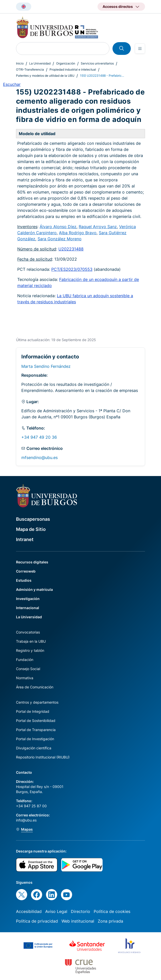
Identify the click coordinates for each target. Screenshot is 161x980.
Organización (66, 63)
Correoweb (26, 571)
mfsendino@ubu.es (39, 457)
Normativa (25, 678)
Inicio (20, 63)
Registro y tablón (30, 650)
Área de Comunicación (35, 687)
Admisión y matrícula (34, 589)
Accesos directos (118, 6)
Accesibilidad (29, 911)
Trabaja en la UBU (31, 641)
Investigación (28, 599)
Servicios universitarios (97, 63)
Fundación (25, 660)
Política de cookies (112, 911)
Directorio (80, 911)
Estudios (24, 580)
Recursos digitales (32, 562)
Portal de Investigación (35, 739)
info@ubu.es (26, 820)
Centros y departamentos (37, 702)
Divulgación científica (34, 748)
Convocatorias (28, 632)
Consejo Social (28, 669)
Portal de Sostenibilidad (36, 721)
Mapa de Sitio (31, 529)
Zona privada (110, 921)
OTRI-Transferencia (30, 69)
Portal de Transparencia (36, 730)
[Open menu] (140, 49)
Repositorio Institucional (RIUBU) (43, 757)
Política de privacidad (37, 921)
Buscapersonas (33, 519)
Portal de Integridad (33, 711)
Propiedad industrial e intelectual (73, 69)
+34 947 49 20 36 (39, 437)
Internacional (28, 608)
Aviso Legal (56, 911)
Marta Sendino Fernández (46, 366)
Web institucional (78, 921)
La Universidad (40, 63)
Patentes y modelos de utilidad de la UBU (45, 76)
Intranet (25, 539)
